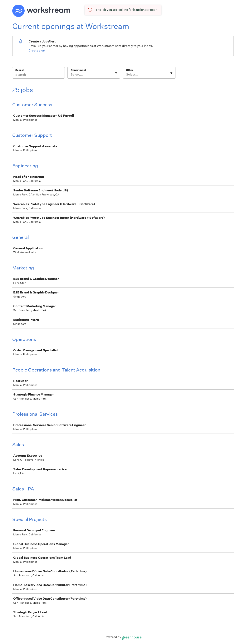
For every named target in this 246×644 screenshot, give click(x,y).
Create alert (37, 50)
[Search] (38, 75)
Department (78, 70)
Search (20, 70)
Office (130, 70)
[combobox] (71, 75)
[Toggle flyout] (116, 73)
